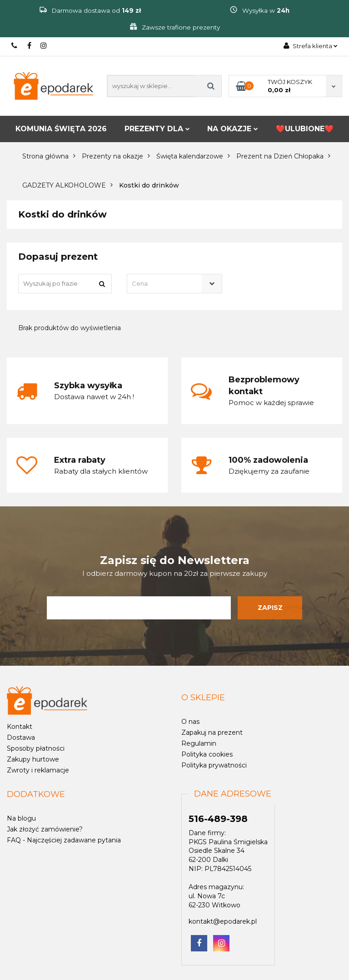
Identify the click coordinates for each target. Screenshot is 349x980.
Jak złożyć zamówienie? (45, 829)
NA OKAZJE (233, 129)
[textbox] (166, 284)
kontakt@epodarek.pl (223, 921)
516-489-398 (15, 46)
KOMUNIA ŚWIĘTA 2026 (61, 129)
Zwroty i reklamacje (38, 770)
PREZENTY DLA (157, 129)
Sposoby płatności (36, 748)
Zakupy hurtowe (33, 759)
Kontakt (20, 727)
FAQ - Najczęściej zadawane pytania (64, 840)
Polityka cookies (207, 754)
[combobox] (174, 284)
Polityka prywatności (214, 765)
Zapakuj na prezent (212, 733)
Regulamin (199, 743)
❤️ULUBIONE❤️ (305, 129)
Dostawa (21, 737)
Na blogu (21, 818)
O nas (190, 722)
